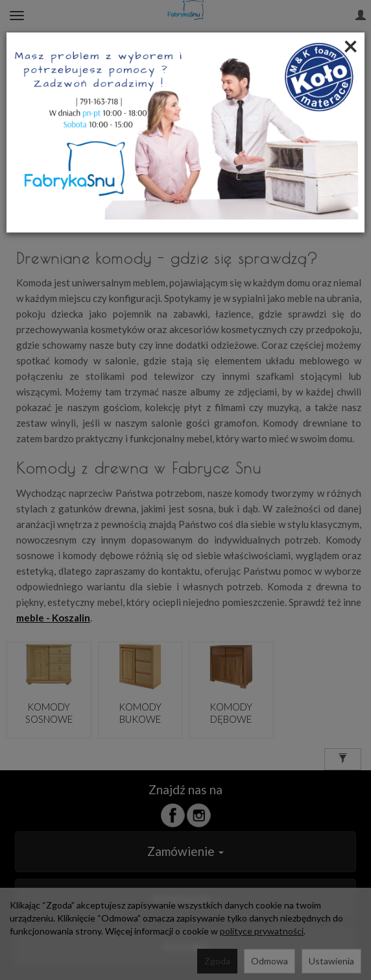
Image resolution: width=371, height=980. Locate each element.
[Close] (351, 45)
